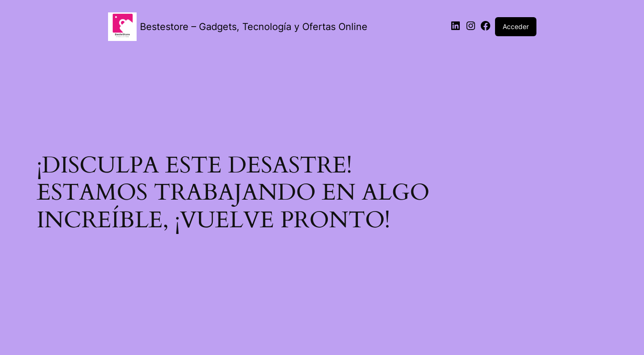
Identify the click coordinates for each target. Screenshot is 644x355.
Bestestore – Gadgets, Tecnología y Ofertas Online (254, 27)
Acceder (516, 26)
